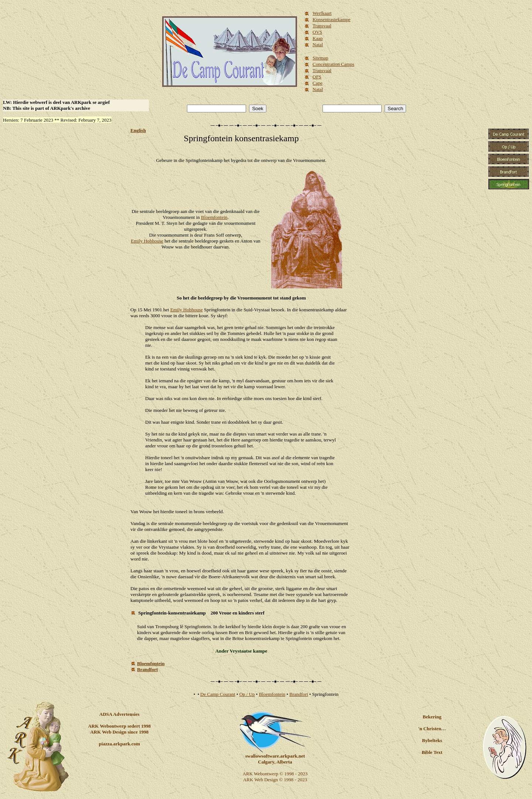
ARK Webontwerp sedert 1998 (119, 726)
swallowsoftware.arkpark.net (275, 756)
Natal (318, 45)
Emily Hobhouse (147, 241)
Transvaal (322, 26)
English (138, 130)
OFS (317, 77)
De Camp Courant (218, 694)
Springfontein (208, 138)
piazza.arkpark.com (120, 744)
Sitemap (320, 58)
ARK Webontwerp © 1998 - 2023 (275, 774)
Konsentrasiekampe (332, 19)
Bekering (432, 717)
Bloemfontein (214, 217)
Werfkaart (322, 13)
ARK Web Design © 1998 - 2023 (275, 780)
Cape (318, 83)
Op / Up (247, 694)
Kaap (318, 38)
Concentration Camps (333, 64)
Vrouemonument (309, 160)
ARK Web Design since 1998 (119, 732)
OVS (317, 32)
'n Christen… (432, 729)
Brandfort (299, 694)
